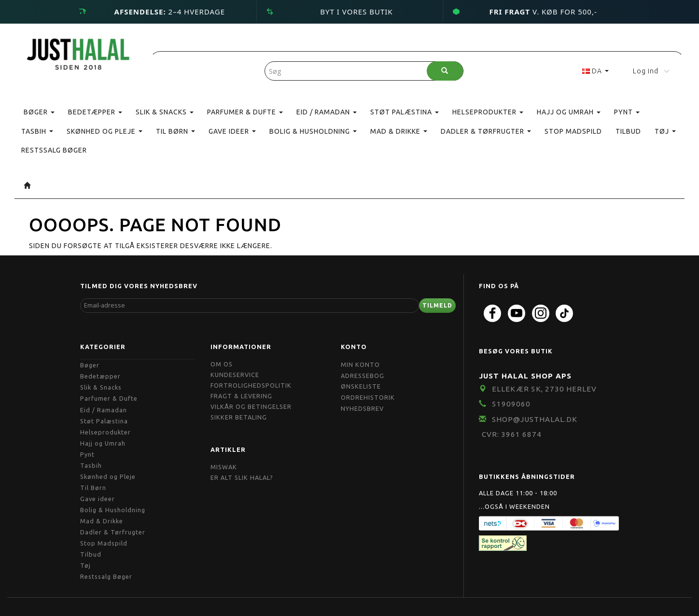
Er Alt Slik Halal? (242, 477)
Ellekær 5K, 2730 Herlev (544, 389)
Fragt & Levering (241, 396)
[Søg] (445, 71)
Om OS (222, 364)
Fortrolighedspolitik (251, 385)
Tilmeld (437, 305)
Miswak (224, 467)
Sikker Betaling (239, 417)
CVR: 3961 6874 (512, 434)
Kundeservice (235, 375)
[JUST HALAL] (78, 52)
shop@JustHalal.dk (535, 419)
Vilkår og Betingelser (251, 406)
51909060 (511, 404)
